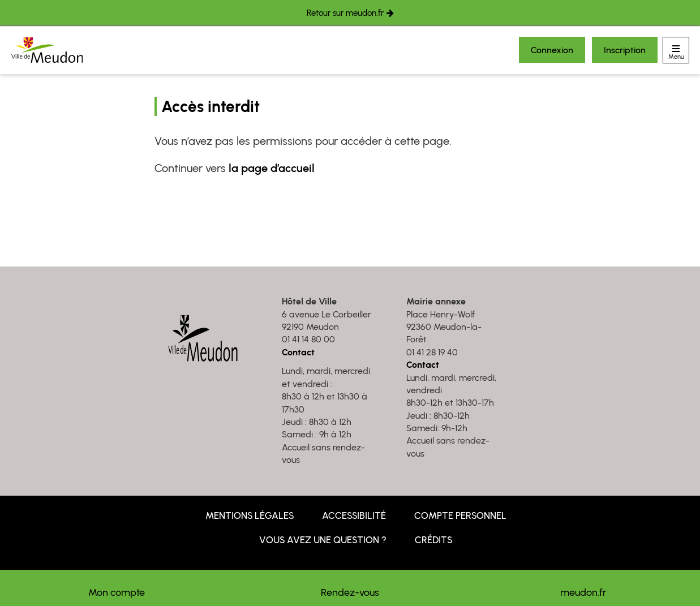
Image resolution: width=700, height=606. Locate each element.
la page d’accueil (272, 168)
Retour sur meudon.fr (345, 13)
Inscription (625, 50)
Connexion (552, 50)
